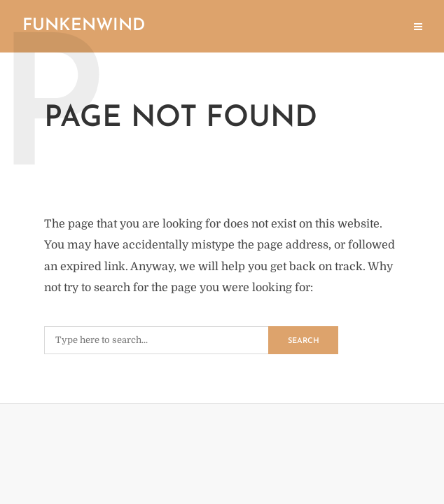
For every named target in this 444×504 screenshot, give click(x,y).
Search (304, 341)
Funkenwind (84, 26)
